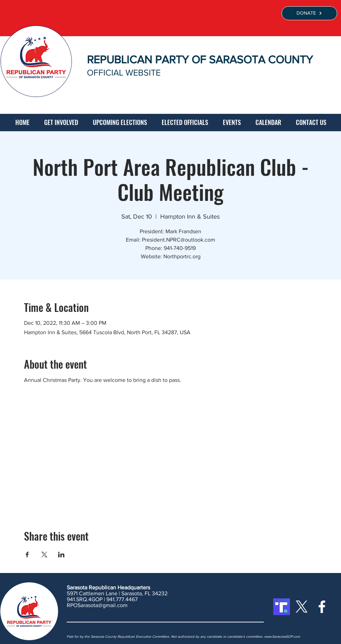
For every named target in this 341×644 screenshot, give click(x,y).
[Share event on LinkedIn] (61, 555)
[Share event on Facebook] (27, 555)
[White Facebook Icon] (322, 607)
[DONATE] (309, 13)
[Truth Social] (282, 607)
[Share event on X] (44, 555)
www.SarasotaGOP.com (282, 637)
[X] (302, 607)
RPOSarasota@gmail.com (97, 605)
